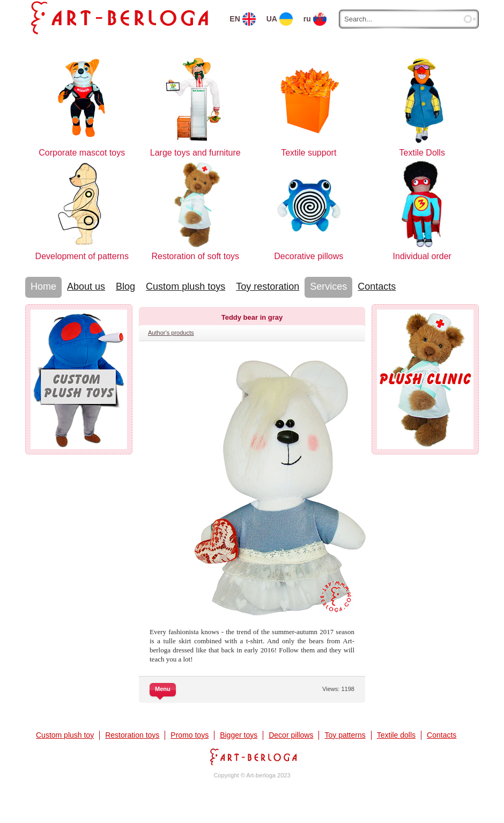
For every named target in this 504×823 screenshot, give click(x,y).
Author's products (171, 333)
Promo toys (190, 735)
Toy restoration (268, 286)
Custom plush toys (186, 286)
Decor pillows (291, 735)
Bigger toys (239, 735)
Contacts (377, 286)
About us (86, 286)
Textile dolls (396, 735)
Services (328, 286)
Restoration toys (132, 735)
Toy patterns (345, 735)
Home (43, 286)
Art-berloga (252, 757)
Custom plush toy (65, 735)
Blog (125, 286)
